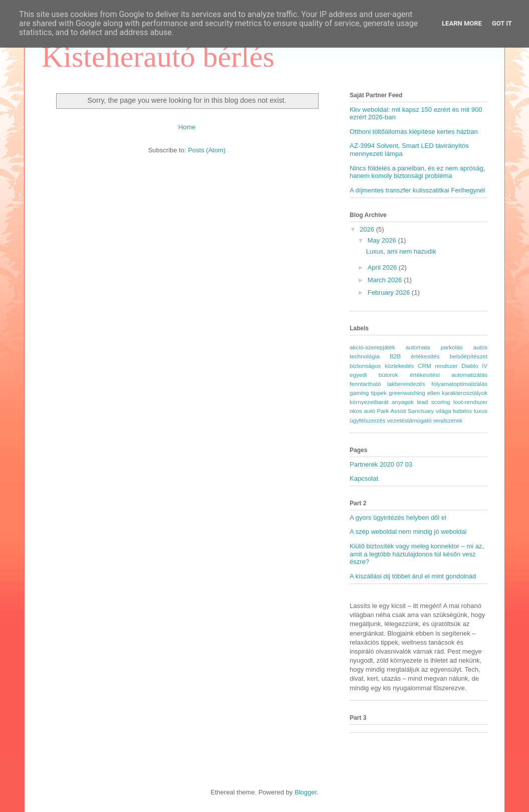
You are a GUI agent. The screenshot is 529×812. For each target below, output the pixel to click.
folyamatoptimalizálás (459, 384)
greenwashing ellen (414, 393)
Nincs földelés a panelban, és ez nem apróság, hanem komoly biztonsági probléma (417, 172)
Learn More (462, 23)
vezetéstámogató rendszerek (425, 420)
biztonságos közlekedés (382, 366)
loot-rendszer (470, 402)
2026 (368, 229)
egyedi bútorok (374, 375)
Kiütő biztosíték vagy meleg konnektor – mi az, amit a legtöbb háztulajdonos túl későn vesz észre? (417, 554)
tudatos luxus (470, 411)
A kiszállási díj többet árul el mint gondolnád (413, 576)
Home (187, 127)
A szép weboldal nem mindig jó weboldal (408, 532)
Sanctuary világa (430, 411)
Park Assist (391, 411)
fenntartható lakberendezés (387, 384)
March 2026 (386, 280)
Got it (502, 23)
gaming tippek (368, 393)
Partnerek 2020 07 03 (381, 464)
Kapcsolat (364, 478)
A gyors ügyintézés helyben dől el (398, 518)
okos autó (362, 411)
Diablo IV (474, 366)
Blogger (306, 792)
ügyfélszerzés (367, 420)
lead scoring (433, 402)
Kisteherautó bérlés (158, 57)
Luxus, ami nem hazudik (401, 251)
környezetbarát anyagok (382, 402)
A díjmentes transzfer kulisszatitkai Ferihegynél (417, 190)
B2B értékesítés (415, 356)
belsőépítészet (469, 356)
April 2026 (383, 267)
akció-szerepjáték (372, 347)
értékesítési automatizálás (449, 375)
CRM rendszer (438, 366)
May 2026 (383, 240)
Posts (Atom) (207, 150)
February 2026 (390, 292)
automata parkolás (434, 347)
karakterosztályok (465, 393)
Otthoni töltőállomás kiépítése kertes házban (414, 132)
